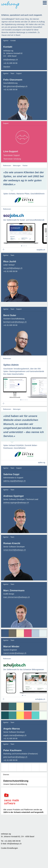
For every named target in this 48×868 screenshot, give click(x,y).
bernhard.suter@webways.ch (15, 322)
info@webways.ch (11, 60)
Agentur (6, 41)
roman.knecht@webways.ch (15, 550)
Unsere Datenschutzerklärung (15, 784)
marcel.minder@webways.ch (15, 654)
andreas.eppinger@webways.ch (16, 503)
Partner (25, 166)
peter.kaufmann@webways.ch (15, 757)
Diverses (6, 775)
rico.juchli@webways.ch (13, 268)
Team (12, 73)
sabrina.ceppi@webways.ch (14, 481)
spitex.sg (42, 463)
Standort (7, 67)
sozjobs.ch (41, 250)
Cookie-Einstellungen (9, 848)
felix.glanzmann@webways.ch (15, 86)
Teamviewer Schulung (12, 159)
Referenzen (7, 166)
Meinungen (17, 166)
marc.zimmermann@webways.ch (17, 597)
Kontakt (13, 41)
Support (19, 73)
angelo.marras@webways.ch (15, 736)
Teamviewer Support (12, 156)
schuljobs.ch (40, 700)
